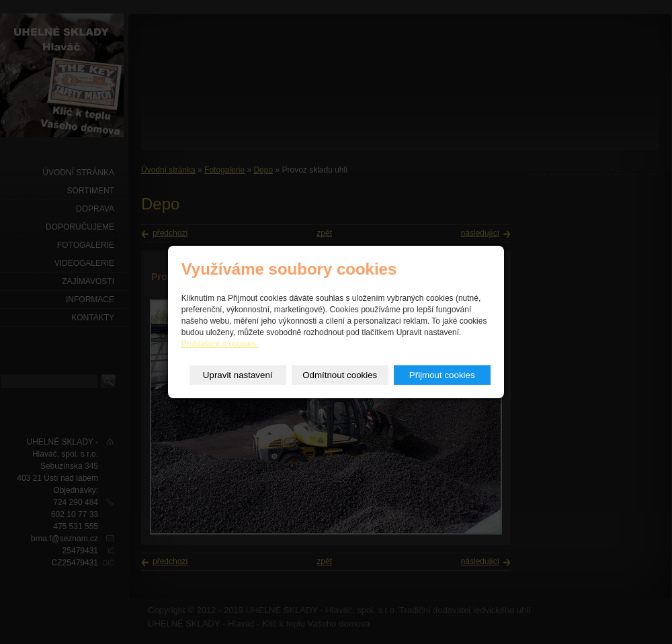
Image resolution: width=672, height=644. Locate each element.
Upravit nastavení (238, 375)
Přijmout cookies (442, 375)
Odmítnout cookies (340, 375)
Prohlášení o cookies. (220, 344)
